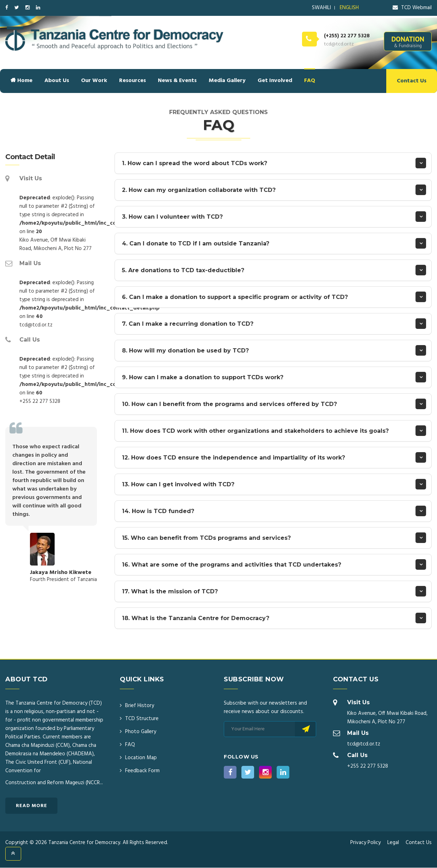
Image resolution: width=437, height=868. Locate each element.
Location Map (141, 758)
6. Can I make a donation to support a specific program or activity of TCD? (235, 297)
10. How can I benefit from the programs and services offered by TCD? (229, 404)
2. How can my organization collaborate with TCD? (199, 190)
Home (21, 81)
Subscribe (305, 729)
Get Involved (275, 81)
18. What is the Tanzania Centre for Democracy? (196, 618)
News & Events (177, 81)
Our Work (94, 81)
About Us (57, 81)
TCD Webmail (412, 8)
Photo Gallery (141, 732)
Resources (133, 81)
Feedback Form (142, 771)
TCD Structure (142, 719)
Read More (32, 806)
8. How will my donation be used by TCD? (185, 351)
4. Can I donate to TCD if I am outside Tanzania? (196, 243)
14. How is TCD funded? (158, 511)
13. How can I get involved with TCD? (178, 484)
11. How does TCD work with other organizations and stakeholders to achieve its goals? (255, 431)
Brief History (140, 706)
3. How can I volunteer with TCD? (172, 217)
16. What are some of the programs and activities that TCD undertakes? (232, 565)
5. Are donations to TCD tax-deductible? (183, 270)
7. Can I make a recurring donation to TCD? (188, 324)
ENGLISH (349, 8)
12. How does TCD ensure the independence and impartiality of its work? (233, 458)
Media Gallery (227, 81)
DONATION (408, 42)
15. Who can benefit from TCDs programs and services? (206, 538)
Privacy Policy (365, 843)
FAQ (310, 81)
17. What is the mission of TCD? (170, 591)
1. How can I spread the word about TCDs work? (195, 163)
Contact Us (412, 81)
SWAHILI (321, 8)
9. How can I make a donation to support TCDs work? (203, 377)
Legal (393, 843)
